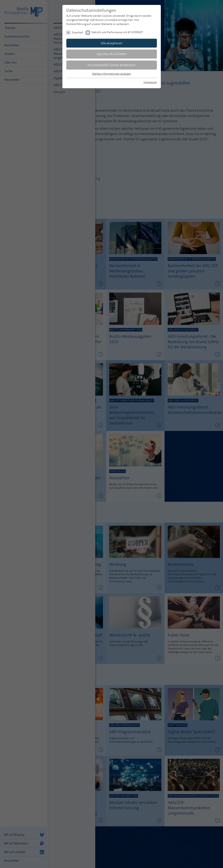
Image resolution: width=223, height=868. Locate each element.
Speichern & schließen (112, 54)
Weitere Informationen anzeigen (111, 74)
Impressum (150, 82)
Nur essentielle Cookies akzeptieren (112, 65)
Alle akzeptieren (112, 43)
